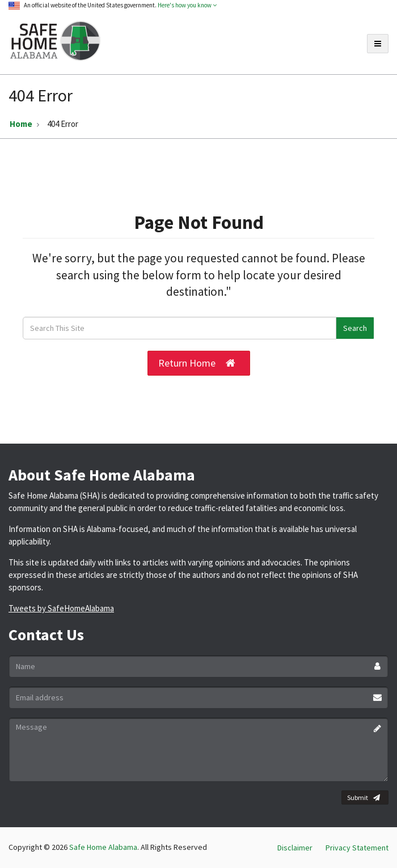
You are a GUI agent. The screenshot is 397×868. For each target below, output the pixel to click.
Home (21, 124)
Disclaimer (295, 848)
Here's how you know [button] (187, 5)
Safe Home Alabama (103, 847)
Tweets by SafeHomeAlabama (61, 608)
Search (355, 328)
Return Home (197, 363)
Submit (364, 798)
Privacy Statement (357, 848)
